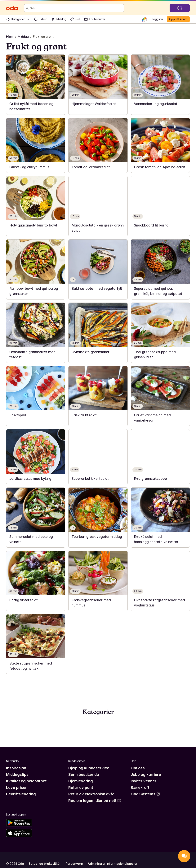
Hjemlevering (81, 781)
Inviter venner (144, 781)
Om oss (138, 768)
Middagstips (17, 774)
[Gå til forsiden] (12, 8)
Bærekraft (140, 788)
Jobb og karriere (146, 774)
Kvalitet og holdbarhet (26, 781)
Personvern (74, 864)
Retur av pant (81, 788)
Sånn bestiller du (84, 774)
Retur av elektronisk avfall (92, 794)
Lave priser (16, 788)
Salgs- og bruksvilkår (45, 864)
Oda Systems (145, 794)
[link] (36, 85)
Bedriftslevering (21, 794)
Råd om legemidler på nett (95, 801)
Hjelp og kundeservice (89, 768)
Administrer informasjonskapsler (113, 864)
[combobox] (76, 8)
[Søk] (27, 8)
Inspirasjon (16, 768)
